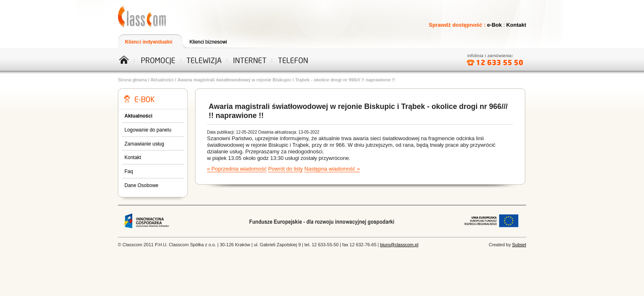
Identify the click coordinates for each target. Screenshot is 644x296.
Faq (129, 171)
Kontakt (516, 25)
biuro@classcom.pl (399, 245)
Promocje (158, 59)
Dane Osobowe (141, 185)
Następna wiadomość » (332, 169)
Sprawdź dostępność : (458, 25)
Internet (247, 59)
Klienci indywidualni (149, 41)
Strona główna (132, 80)
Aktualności (162, 80)
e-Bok (494, 25)
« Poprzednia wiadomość (237, 169)
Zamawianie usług (144, 144)
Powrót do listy (286, 169)
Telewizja (202, 59)
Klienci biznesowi (213, 41)
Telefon (292, 59)
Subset (519, 245)
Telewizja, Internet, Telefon (142, 17)
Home (127, 59)
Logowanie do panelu (148, 130)
